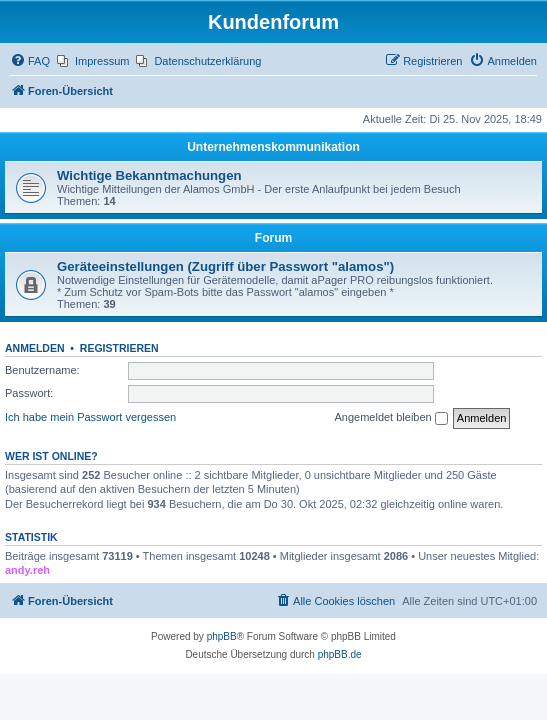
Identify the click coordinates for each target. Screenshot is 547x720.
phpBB (222, 636)
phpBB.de (340, 654)
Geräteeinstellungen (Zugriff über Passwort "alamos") (225, 266)
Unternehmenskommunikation (273, 147)
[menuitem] (30, 61)
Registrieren (119, 348)
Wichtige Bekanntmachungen (149, 175)
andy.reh (27, 570)
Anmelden (35, 348)
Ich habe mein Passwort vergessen (90, 417)
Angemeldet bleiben (390, 418)
